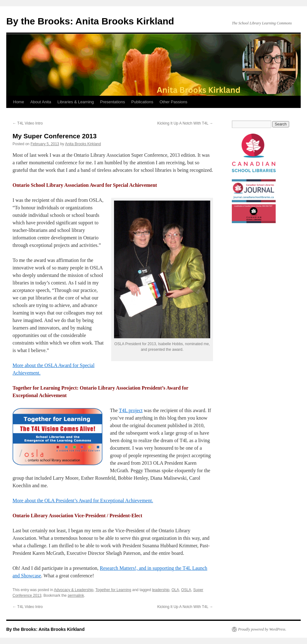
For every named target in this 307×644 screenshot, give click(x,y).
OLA (175, 590)
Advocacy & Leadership (74, 590)
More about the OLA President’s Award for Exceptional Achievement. (83, 501)
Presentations (113, 102)
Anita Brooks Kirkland (83, 144)
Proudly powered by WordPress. (262, 629)
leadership (161, 590)
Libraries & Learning (75, 102)
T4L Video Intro (28, 123)
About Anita (41, 102)
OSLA (186, 590)
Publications (142, 102)
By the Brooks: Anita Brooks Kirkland (90, 21)
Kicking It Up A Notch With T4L (185, 123)
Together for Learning (113, 590)
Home (19, 102)
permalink (76, 595)
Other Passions (173, 102)
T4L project (131, 410)
